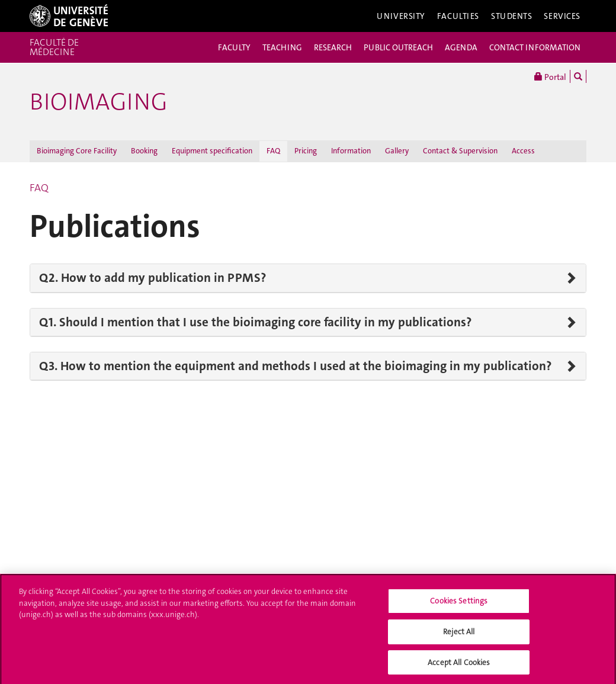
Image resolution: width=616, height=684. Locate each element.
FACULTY (234, 47)
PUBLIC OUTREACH (398, 47)
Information (351, 151)
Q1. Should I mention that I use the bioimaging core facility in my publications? (255, 322)
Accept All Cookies (459, 665)
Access (523, 151)
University (401, 16)
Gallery (397, 151)
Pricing (306, 151)
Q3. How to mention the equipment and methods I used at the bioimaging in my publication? (295, 366)
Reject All (459, 635)
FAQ (273, 151)
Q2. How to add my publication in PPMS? (153, 278)
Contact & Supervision (460, 151)
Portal (550, 76)
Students (512, 16)
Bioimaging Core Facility (77, 151)
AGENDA (461, 47)
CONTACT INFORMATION (535, 47)
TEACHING (282, 47)
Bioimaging (98, 102)
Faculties (458, 16)
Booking (144, 151)
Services (562, 16)
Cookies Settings (459, 604)
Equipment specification (212, 151)
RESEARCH (333, 47)
